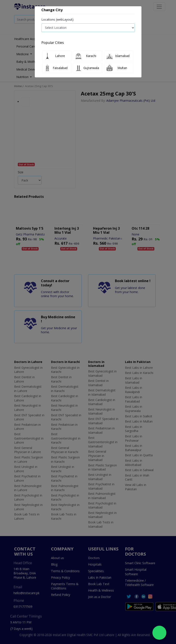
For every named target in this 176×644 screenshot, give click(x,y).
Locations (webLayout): (58, 19)
